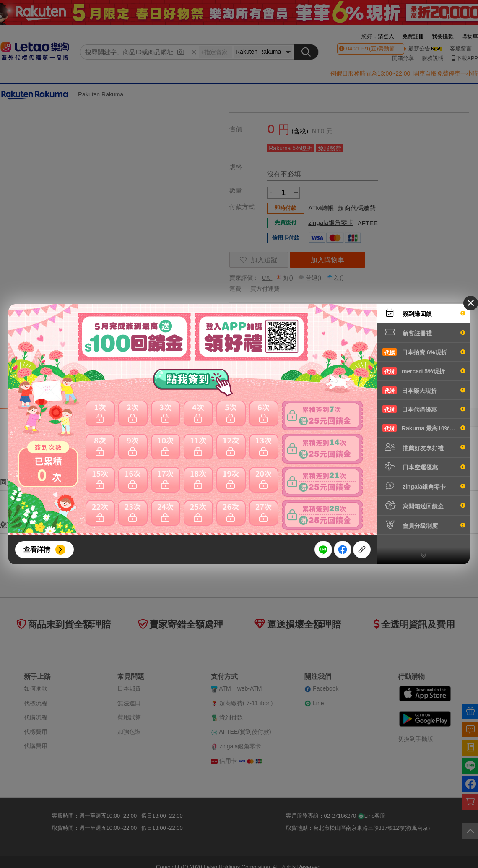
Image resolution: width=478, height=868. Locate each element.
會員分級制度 (424, 525)
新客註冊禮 (424, 332)
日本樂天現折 (424, 390)
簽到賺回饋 (424, 313)
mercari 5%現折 (424, 371)
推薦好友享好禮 (424, 447)
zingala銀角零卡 (424, 486)
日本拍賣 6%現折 (424, 352)
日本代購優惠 (424, 409)
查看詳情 (37, 549)
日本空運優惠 (424, 467)
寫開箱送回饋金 (424, 506)
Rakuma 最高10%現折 (424, 428)
